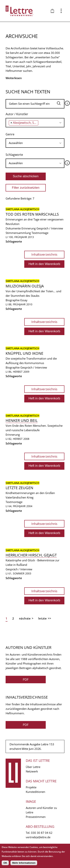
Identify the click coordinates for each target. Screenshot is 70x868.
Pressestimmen (36, 817)
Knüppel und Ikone (24, 353)
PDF (26, 679)
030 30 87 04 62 (42, 833)
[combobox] (35, 123)
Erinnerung (29, 228)
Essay (24, 300)
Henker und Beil (22, 420)
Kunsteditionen (35, 792)
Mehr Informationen (24, 863)
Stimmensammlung (18, 233)
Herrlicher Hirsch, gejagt (31, 555)
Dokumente (13, 228)
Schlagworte (14, 155)
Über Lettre (33, 767)
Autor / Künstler (17, 114)
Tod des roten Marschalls (32, 214)
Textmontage (40, 233)
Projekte (31, 787)
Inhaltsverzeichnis (44, 254)
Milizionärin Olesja (25, 286)
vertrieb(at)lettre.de (38, 837)
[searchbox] (40, 123)
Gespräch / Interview (50, 228)
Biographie (13, 300)
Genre (10, 134)
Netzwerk (32, 771)
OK (5, 863)
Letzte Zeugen (19, 488)
